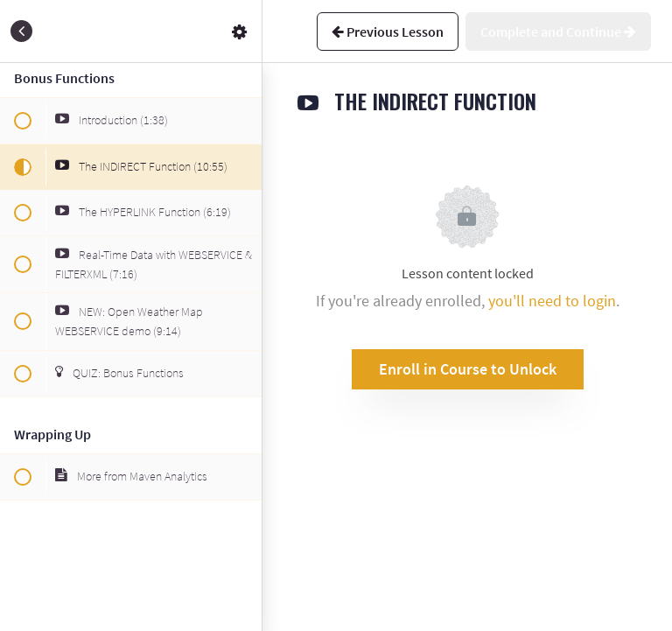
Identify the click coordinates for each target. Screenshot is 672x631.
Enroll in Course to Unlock (468, 369)
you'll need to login (552, 301)
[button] (22, 31)
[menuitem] (240, 31)
